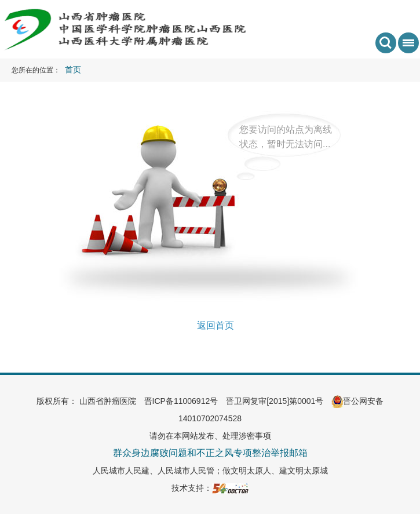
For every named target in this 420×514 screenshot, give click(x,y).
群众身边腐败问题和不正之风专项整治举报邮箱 (210, 453)
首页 (73, 70)
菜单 (406, 46)
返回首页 (216, 325)
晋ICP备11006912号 (181, 401)
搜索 (386, 43)
